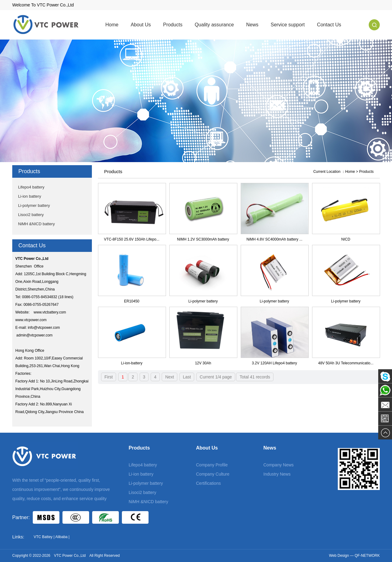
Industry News (277, 474)
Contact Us (329, 25)
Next (170, 377)
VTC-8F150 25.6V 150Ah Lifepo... (132, 239)
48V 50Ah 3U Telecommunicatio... (346, 363)
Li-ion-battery (132, 363)
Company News (279, 465)
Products (173, 25)
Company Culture (213, 474)
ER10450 (132, 301)
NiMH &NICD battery (36, 224)
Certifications (208, 483)
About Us (141, 25)
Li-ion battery (30, 196)
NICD (346, 239)
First (109, 377)
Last (187, 377)
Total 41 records (255, 377)
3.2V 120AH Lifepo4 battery (274, 363)
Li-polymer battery (34, 205)
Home (112, 25)
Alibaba (61, 537)
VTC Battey (43, 537)
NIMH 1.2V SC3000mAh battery (203, 239)
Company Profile (212, 465)
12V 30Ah (203, 363)
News (252, 25)
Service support (288, 25)
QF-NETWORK (367, 556)
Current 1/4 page (216, 377)
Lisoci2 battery (31, 215)
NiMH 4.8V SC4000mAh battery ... (275, 239)
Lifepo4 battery (31, 187)
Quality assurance (214, 25)
